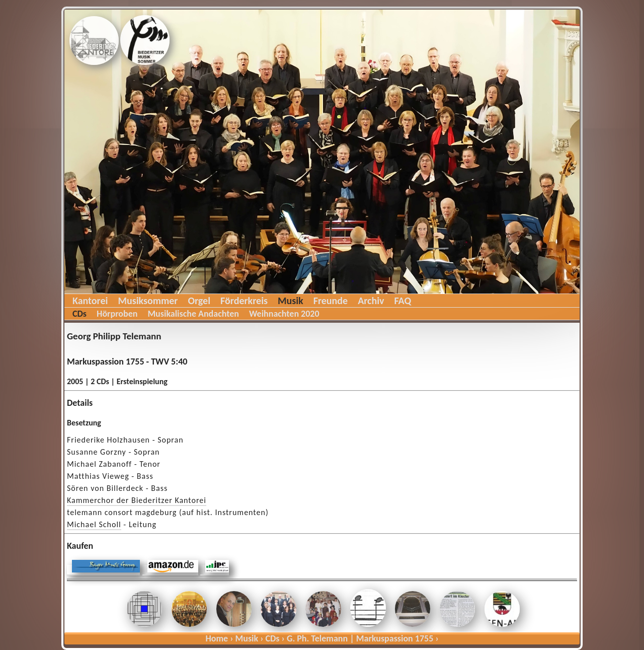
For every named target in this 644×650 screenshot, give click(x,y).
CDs (79, 314)
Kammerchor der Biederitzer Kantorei (137, 500)
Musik (291, 301)
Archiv (371, 301)
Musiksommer (148, 301)
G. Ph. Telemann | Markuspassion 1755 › (363, 638)
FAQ (403, 301)
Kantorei (90, 301)
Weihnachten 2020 (284, 314)
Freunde (331, 301)
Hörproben (117, 314)
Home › (219, 638)
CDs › (275, 638)
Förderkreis (244, 301)
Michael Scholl (94, 524)
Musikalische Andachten (193, 314)
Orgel (199, 301)
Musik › (250, 638)
